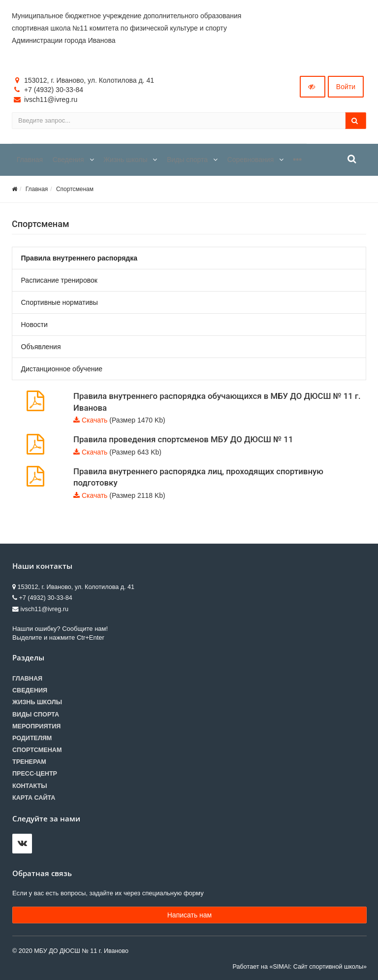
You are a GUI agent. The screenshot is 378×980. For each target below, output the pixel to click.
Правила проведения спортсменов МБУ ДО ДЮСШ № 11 (183, 439)
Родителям (32, 738)
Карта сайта (34, 798)
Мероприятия (36, 726)
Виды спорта (36, 715)
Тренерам (29, 762)
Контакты (30, 786)
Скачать (95, 420)
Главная (37, 189)
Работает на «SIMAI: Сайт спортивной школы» (300, 967)
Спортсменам (75, 189)
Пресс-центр (35, 774)
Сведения (30, 690)
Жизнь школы (37, 702)
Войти (346, 87)
